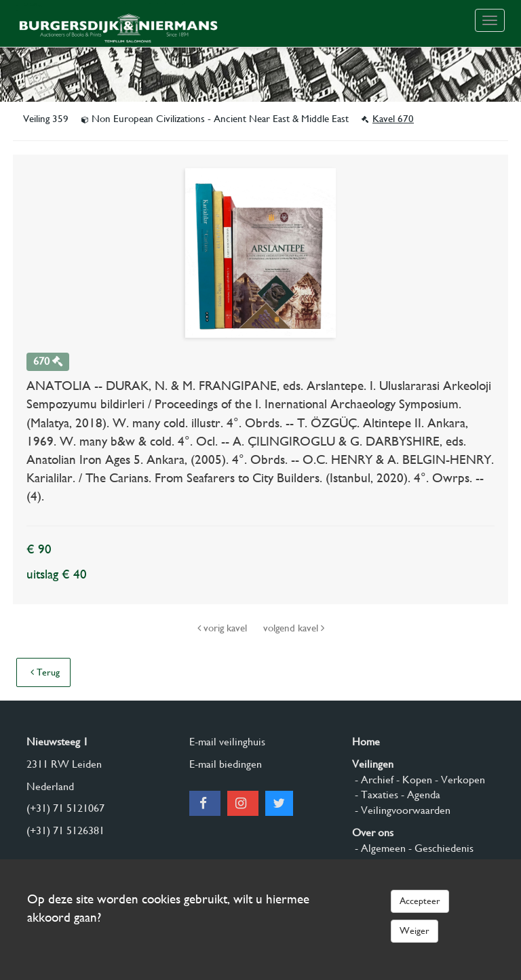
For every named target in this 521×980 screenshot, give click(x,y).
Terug (45, 672)
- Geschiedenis (440, 848)
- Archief (373, 780)
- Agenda (419, 795)
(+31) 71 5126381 (65, 830)
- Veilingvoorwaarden (401, 810)
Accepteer (420, 901)
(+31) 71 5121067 (65, 808)
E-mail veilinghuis (227, 742)
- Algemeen (379, 848)
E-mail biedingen (226, 764)
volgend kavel (294, 628)
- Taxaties (375, 795)
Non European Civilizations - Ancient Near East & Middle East (216, 119)
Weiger (414, 930)
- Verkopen (459, 780)
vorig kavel (224, 628)
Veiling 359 (47, 119)
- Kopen (413, 780)
